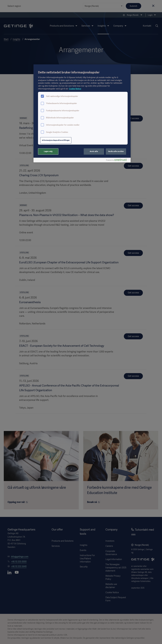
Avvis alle (94, 151)
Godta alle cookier (116, 151)
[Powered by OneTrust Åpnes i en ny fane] (118, 160)
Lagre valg (48, 151)
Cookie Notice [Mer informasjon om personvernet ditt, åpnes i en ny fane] (75, 89)
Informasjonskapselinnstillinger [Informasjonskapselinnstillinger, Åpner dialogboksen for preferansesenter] (56, 140)
